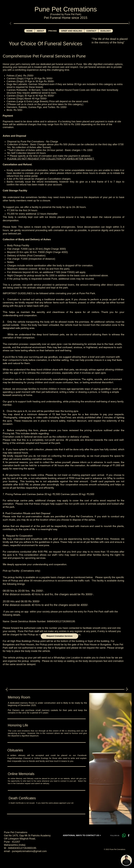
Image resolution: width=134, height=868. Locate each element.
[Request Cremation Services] (59, 636)
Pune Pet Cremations (66, 9)
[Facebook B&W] (129, 835)
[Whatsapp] (124, 835)
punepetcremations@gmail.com (29, 851)
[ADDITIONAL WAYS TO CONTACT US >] (82, 835)
